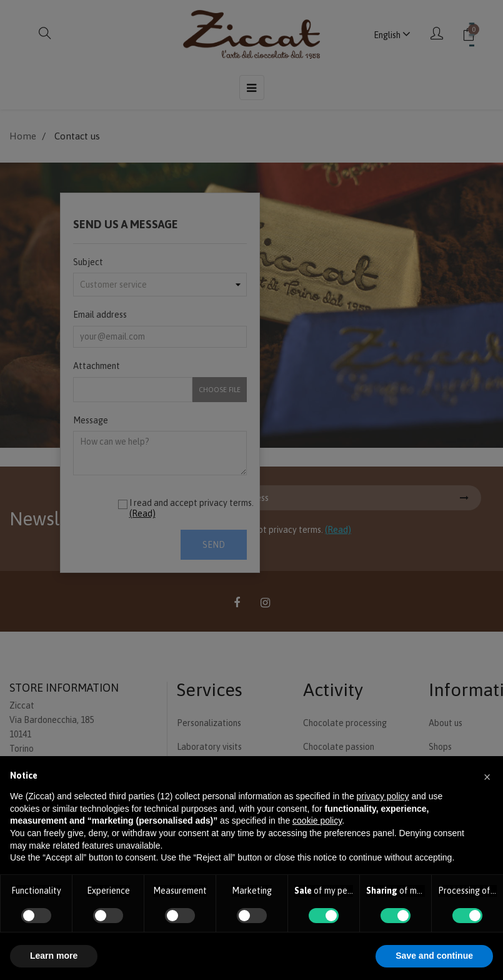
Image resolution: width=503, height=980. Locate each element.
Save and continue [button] (434, 956)
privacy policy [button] (383, 796)
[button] (487, 776)
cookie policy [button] (317, 821)
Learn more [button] (54, 956)
